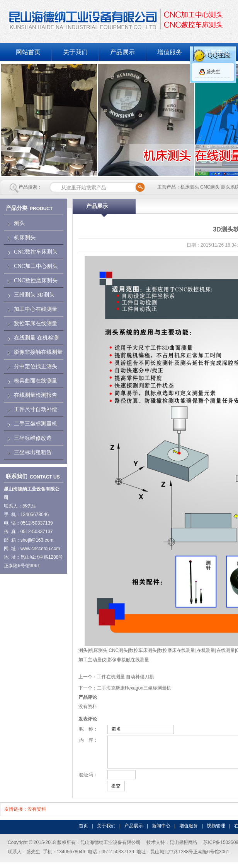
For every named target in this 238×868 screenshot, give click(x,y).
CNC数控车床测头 (36, 252)
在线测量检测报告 (36, 395)
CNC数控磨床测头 (36, 280)
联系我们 (17, 476)
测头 (19, 223)
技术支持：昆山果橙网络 (172, 848)
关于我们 (75, 52)
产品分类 (17, 208)
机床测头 (25, 238)
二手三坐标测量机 (36, 424)
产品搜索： (30, 187)
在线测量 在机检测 (36, 338)
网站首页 (28, 52)
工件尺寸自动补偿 (36, 409)
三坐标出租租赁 (33, 452)
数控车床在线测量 (36, 323)
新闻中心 (161, 832)
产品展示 (122, 52)
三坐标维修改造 (33, 438)
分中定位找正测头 (36, 366)
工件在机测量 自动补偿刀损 (125, 677)
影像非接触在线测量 (38, 352)
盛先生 (213, 72)
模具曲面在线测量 (36, 381)
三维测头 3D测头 (34, 295)
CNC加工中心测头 (36, 266)
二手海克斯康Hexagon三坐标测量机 (134, 688)
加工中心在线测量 (36, 309)
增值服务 (170, 52)
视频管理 (216, 832)
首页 (83, 832)
